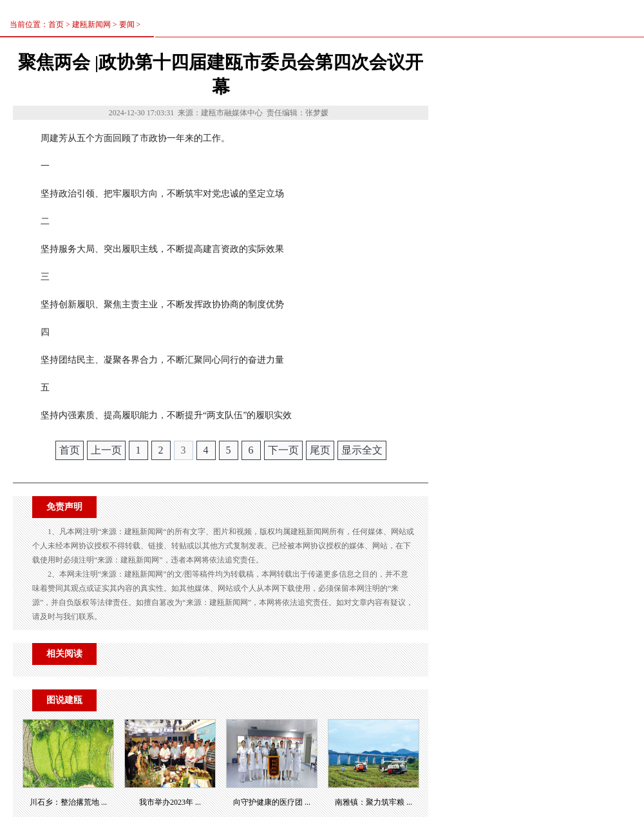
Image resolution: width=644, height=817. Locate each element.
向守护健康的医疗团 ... (272, 802)
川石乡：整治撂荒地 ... (68, 802)
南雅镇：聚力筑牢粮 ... (374, 802)
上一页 (106, 450)
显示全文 (362, 450)
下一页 (283, 450)
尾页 (320, 450)
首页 (70, 450)
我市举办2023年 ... (170, 802)
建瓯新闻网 (91, 24)
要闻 (127, 24)
